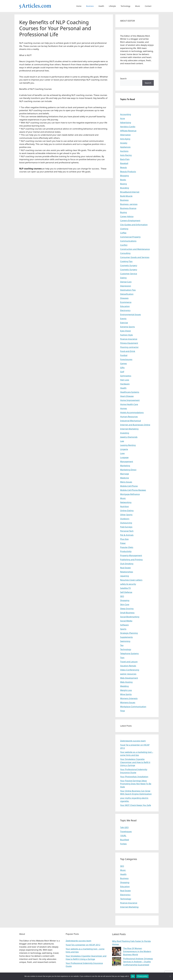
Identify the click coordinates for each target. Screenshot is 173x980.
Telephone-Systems (129, 653)
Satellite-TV (125, 588)
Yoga (122, 711)
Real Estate (125, 568)
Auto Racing (126, 155)
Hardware (125, 384)
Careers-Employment (130, 220)
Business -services (129, 204)
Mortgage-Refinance (130, 494)
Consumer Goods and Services (135, 257)
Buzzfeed (125, 840)
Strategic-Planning (129, 633)
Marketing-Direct (128, 470)
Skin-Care (125, 604)
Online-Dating (127, 510)
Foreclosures (126, 359)
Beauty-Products (128, 171)
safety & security (128, 584)
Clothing (124, 229)
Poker (123, 543)
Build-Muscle (126, 196)
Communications (128, 241)
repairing (125, 576)
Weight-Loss (126, 690)
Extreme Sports (127, 327)
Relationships (127, 572)
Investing (125, 433)
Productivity (126, 551)
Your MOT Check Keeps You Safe (136, 805)
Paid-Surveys (126, 527)
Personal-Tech (127, 531)
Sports (123, 629)
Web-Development (129, 678)
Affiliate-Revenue (128, 131)
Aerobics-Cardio (128, 127)
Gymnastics (126, 376)
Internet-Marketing (129, 429)
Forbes (123, 844)
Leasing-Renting (128, 445)
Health (101, 6)
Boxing (123, 184)
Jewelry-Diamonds (129, 437)
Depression (126, 286)
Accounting (126, 114)
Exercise (124, 323)
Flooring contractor (129, 347)
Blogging (124, 176)
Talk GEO (124, 827)
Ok (133, 976)
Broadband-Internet (130, 192)
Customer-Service (129, 274)
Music (138, 6)
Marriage (125, 474)
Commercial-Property (130, 237)
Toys (122, 658)
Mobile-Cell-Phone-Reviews (133, 490)
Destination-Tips (128, 290)
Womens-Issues (128, 702)
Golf (122, 372)
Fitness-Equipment (129, 343)
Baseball (124, 163)
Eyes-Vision (125, 331)
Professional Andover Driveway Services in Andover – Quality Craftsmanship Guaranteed (138, 962)
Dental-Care (126, 282)
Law (122, 441)
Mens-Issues (126, 482)
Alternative (125, 135)
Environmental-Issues (130, 314)
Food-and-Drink (128, 351)
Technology (125, 6)
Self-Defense (126, 592)
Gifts (122, 368)
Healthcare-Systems (130, 392)
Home (79, 6)
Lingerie (124, 449)
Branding (125, 188)
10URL (123, 836)
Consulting (125, 253)
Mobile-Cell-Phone (129, 486)
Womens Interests (129, 698)
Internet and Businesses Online (135, 425)
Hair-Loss (125, 380)
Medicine (125, 478)
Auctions (124, 151)
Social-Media (126, 621)
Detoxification (127, 294)
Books (123, 180)
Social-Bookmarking (130, 617)
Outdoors (125, 519)
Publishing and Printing (131, 559)
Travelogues (126, 831)
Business (90, 6)
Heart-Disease (127, 396)
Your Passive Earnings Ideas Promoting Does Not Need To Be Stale (136, 784)
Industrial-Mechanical (131, 421)
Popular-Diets (127, 547)
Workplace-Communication (133, 707)
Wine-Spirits (126, 694)
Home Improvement (130, 400)
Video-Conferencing (130, 670)
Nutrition (124, 506)
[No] (170, 976)
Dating (123, 278)
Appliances (125, 147)
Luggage (124, 457)
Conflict (124, 245)
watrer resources (128, 674)
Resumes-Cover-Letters (131, 580)
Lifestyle (112, 6)
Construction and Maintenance (135, 249)
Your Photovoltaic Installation (134, 777)
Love (122, 453)
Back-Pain (125, 159)
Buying (124, 212)
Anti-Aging (125, 139)
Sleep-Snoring (127, 609)
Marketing (125, 466)
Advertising (126, 122)
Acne (122, 118)
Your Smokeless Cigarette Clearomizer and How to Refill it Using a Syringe (135, 762)
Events (123, 319)
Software (124, 625)
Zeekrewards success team (133, 741)
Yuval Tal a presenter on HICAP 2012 (83, 945)
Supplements (126, 637)
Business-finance (128, 208)
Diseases (124, 298)
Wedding (124, 686)
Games (124, 363)
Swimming (125, 641)
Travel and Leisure (129, 662)
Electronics (125, 310)
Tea (122, 645)
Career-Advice (127, 216)
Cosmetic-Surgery (129, 265)
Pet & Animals (127, 535)
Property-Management (131, 555)
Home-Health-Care (129, 404)
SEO (122, 596)
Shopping (125, 600)
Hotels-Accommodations (132, 412)
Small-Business (127, 613)
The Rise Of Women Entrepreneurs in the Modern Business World (137, 951)
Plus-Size (124, 539)
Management (127, 461)
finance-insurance (129, 339)
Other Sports (126, 515)
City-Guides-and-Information (134, 225)
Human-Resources (129, 417)
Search (123, 79)
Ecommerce (126, 302)
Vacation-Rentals (128, 666)
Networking (126, 502)
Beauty (124, 167)
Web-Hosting (126, 682)
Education (125, 306)
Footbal (124, 355)
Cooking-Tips (126, 261)
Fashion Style (126, 335)
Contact (148, 6)
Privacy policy (142, 976)
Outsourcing (126, 523)
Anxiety (124, 143)
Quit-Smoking (127, 564)
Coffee (123, 233)
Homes (124, 408)
